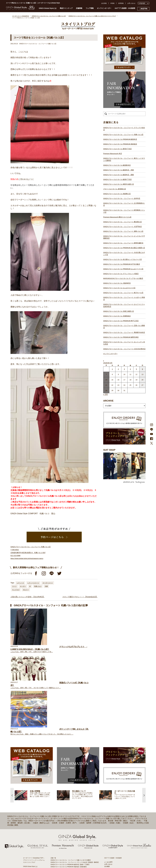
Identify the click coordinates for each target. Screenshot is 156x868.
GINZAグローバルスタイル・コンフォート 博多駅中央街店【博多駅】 (72, 857)
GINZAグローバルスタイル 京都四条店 (117, 316)
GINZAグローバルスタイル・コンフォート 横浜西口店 (122, 222)
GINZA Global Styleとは (48, 8)
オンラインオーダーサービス (32, 788)
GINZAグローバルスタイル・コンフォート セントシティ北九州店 (124, 343)
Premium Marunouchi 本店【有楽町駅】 (63, 784)
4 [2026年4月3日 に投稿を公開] (130, 369)
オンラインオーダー (104, 8)
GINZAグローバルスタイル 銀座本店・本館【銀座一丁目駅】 (69, 791)
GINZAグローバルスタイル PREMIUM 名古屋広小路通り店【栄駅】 (71, 822)
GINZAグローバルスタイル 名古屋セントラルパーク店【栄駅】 (70, 826)
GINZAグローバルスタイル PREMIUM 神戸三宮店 (121, 321)
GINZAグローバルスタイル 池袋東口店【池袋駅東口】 (67, 800)
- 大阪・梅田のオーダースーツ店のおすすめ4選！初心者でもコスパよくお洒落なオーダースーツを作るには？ (118, 828)
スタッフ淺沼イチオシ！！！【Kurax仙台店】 (80, 597)
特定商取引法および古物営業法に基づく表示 (118, 791)
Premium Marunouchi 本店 (113, 154)
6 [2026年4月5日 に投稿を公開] (142, 369)
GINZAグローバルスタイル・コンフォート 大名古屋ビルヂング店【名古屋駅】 (74, 824)
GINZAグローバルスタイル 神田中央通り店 (119, 184)
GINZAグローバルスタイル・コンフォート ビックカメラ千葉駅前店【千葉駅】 (74, 817)
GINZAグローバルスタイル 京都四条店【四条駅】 (66, 848)
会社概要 (107, 780)
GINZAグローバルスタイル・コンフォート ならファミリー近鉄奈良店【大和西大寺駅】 (77, 846)
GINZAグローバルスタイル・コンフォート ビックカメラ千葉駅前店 (124, 237)
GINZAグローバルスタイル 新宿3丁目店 (117, 149)
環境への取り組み (110, 793)
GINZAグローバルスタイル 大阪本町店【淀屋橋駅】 (66, 837)
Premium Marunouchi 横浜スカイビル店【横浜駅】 (66, 808)
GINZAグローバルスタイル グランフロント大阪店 (121, 274)
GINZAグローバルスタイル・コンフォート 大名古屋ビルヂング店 (124, 254)
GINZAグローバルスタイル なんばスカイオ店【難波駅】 (68, 839)
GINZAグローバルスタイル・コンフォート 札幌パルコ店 (123, 135)
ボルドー (26, 590)
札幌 (46, 586)
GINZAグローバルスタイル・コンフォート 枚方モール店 (123, 293)
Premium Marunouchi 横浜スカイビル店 (117, 217)
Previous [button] (12, 708)
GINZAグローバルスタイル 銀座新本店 (117, 165)
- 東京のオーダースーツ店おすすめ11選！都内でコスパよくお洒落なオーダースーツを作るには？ (118, 821)
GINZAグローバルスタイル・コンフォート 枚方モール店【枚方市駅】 (72, 841)
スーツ (14, 586)
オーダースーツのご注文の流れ (33, 782)
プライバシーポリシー (111, 786)
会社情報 (104, 3)
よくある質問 (108, 775)
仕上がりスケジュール (30, 784)
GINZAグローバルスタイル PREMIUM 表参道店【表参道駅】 (69, 780)
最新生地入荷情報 (29, 793)
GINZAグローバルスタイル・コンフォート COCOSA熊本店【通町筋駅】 (72, 861)
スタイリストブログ (29, 776)
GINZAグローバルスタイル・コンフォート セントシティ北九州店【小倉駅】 (74, 859)
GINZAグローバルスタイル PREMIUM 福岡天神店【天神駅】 (69, 854)
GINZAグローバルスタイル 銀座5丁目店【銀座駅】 (66, 793)
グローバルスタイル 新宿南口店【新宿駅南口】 (65, 797)
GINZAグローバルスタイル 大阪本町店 (117, 283)
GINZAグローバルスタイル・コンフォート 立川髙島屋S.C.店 (124, 204)
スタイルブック (28, 797)
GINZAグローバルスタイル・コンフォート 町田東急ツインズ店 (124, 211)
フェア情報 (90, 8)
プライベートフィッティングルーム (34, 773)
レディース (20, 583)
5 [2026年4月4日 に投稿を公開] (136, 369)
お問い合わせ (131, 3)
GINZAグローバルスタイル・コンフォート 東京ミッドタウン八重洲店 (124, 159)
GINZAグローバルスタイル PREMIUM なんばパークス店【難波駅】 (71, 830)
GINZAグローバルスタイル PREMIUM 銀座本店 (120, 139)
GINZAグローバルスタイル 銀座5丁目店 (117, 179)
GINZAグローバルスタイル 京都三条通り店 (119, 311)
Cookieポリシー (109, 788)
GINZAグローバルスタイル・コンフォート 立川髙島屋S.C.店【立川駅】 (72, 804)
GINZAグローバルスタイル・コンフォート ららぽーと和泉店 (124, 298)
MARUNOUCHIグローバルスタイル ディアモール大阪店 (123, 278)
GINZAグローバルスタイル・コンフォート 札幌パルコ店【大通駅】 (71, 773)
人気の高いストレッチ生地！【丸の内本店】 (28, 597)
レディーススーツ (33, 583)
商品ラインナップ (66, 8)
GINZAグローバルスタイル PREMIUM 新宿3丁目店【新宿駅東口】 (71, 782)
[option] (36, 708)
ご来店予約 (143, 9)
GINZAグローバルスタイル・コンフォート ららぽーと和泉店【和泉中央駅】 (74, 843)
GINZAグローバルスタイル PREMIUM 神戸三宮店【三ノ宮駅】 (70, 850)
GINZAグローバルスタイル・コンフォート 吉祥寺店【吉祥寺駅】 (70, 802)
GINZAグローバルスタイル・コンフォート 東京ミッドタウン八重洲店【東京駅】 (75, 786)
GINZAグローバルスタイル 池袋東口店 (117, 194)
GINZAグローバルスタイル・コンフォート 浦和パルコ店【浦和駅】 (71, 815)
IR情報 (112, 3)
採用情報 (121, 3)
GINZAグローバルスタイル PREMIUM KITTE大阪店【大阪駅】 (69, 828)
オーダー (23, 586)
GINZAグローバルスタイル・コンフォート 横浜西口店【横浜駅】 (70, 811)
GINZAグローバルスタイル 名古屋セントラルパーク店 (122, 259)
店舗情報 (79, 8)
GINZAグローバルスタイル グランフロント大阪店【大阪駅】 (69, 832)
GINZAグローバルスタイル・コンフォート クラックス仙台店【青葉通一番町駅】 (75, 776)
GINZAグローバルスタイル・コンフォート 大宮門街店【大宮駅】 (70, 813)
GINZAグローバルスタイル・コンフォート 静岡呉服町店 (123, 243)
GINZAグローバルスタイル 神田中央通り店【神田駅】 (67, 795)
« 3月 (106, 394)
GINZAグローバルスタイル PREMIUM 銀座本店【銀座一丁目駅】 (70, 778)
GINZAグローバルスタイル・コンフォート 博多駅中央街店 (124, 332)
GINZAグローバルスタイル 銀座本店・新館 (119, 175)
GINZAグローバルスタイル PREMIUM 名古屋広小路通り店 (124, 248)
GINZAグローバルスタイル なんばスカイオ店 (119, 288)
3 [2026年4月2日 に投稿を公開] (124, 369)
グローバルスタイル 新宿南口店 (115, 189)
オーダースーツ (48, 583)
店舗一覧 (53, 771)
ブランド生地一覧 (29, 795)
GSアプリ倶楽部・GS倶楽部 (125, 8)
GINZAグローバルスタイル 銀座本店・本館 (119, 170)
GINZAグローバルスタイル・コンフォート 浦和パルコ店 (123, 231)
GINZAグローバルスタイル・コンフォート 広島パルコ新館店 (124, 327)
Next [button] (144, 708)
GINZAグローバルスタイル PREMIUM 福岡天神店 (121, 337)
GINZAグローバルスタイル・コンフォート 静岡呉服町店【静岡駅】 (71, 819)
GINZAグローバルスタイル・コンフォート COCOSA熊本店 (124, 349)
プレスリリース (109, 784)
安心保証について (29, 786)
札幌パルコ (38, 586)
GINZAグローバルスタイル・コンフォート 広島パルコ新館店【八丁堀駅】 (73, 852)
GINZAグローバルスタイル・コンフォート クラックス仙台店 (124, 129)
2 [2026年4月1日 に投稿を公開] (118, 369)
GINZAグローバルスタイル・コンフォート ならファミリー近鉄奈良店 (124, 305)
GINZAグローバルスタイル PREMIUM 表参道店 (120, 144)
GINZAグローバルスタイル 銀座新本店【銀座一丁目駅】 (68, 789)
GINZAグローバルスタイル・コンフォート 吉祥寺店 (122, 198)
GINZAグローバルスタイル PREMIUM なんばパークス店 (123, 269)
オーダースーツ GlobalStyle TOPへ (34, 771)
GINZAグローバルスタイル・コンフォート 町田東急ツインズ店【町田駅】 (73, 806)
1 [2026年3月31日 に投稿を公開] (112, 369)
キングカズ (16, 590)
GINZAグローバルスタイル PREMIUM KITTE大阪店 (122, 264)
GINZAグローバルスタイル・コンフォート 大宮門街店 (122, 227)
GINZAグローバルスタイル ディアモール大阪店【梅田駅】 (68, 835)
